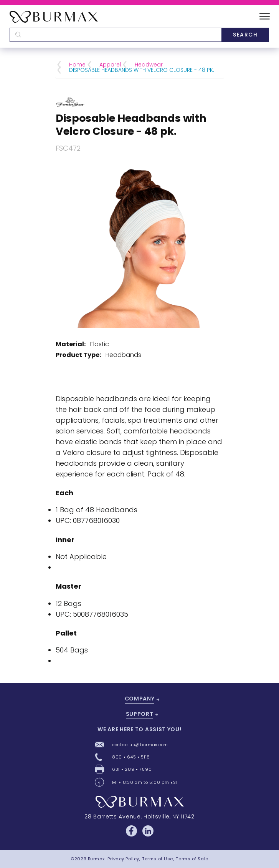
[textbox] (116, 35)
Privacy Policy (123, 859)
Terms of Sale (192, 859)
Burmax (96, 859)
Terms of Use (158, 859)
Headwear (149, 65)
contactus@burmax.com (140, 745)
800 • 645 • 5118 (131, 757)
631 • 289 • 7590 (132, 769)
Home (77, 65)
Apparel (110, 65)
